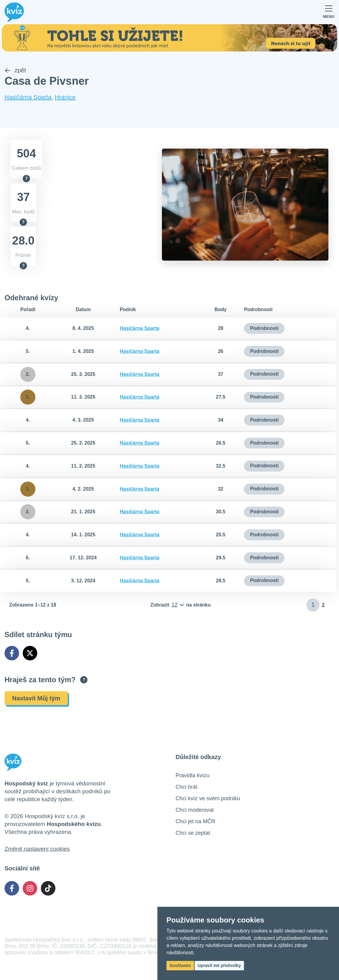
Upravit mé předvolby (219, 965)
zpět (15, 71)
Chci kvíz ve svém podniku (208, 798)
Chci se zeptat (193, 833)
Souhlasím (180, 965)
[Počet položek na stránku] (181, 605)
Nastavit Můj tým (36, 698)
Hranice (65, 97)
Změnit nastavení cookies (37, 849)
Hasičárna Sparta (28, 97)
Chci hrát (186, 787)
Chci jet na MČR (195, 821)
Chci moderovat (195, 810)
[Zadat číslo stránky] (313, 605)
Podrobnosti (264, 328)
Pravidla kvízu (193, 775)
